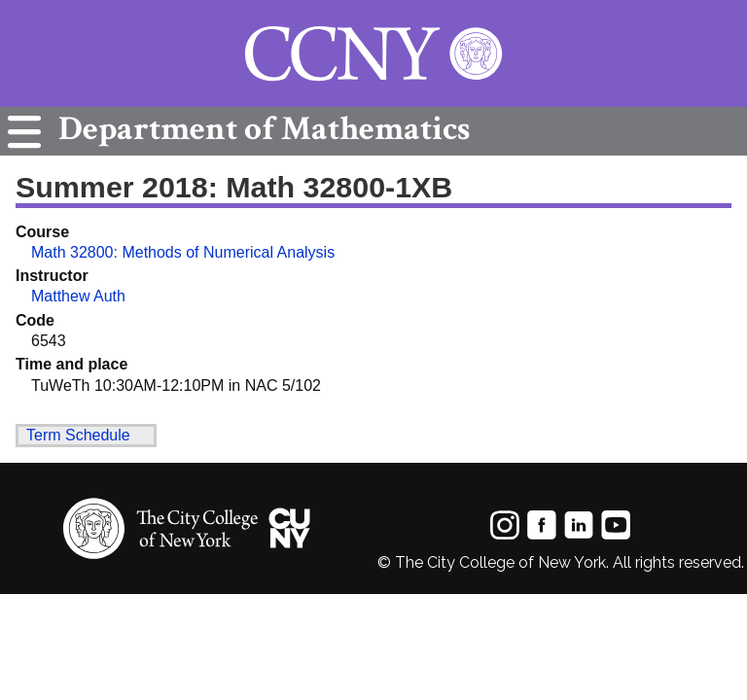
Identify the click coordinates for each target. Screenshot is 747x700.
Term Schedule (78, 435)
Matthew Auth (78, 296)
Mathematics (259, 129)
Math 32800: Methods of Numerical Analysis (183, 252)
